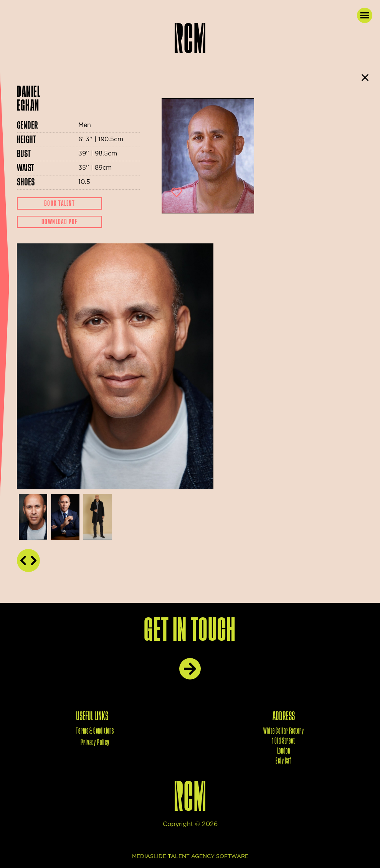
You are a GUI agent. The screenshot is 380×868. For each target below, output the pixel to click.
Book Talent (59, 203)
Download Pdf (59, 222)
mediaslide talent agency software (190, 856)
